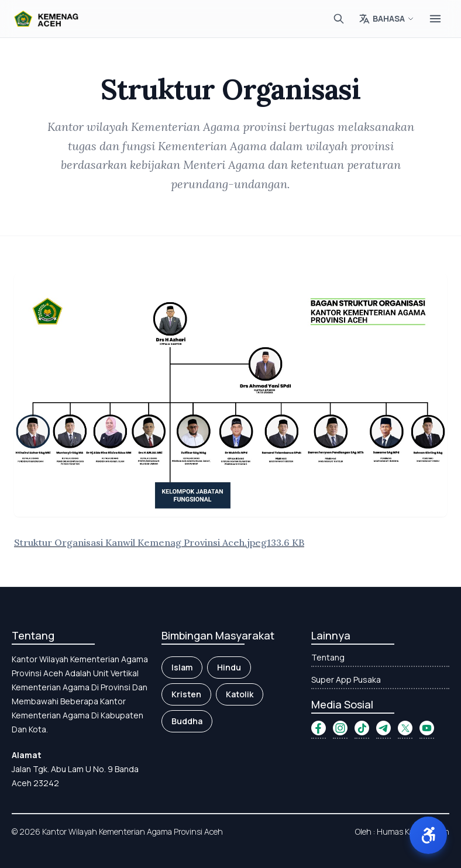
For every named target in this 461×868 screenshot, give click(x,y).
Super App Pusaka (346, 679)
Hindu (229, 667)
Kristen (186, 694)
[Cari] (339, 19)
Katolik (240, 694)
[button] (428, 835)
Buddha (187, 721)
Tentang (328, 657)
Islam (182, 667)
